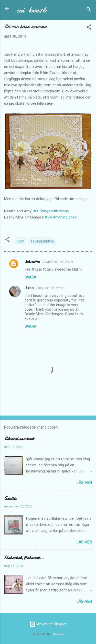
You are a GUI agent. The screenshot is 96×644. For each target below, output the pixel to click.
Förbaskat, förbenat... (24, 558)
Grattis (10, 498)
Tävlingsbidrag (42, 241)
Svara (30, 277)
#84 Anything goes (61, 217)
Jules (29, 288)
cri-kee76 (32, 10)
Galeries (58, 634)
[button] (89, 28)
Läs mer (84, 483)
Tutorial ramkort (19, 439)
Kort (20, 241)
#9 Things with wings (51, 211)
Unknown (32, 262)
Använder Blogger (48, 624)
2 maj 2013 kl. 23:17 (50, 288)
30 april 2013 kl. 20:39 (57, 262)
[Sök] (89, 10)
